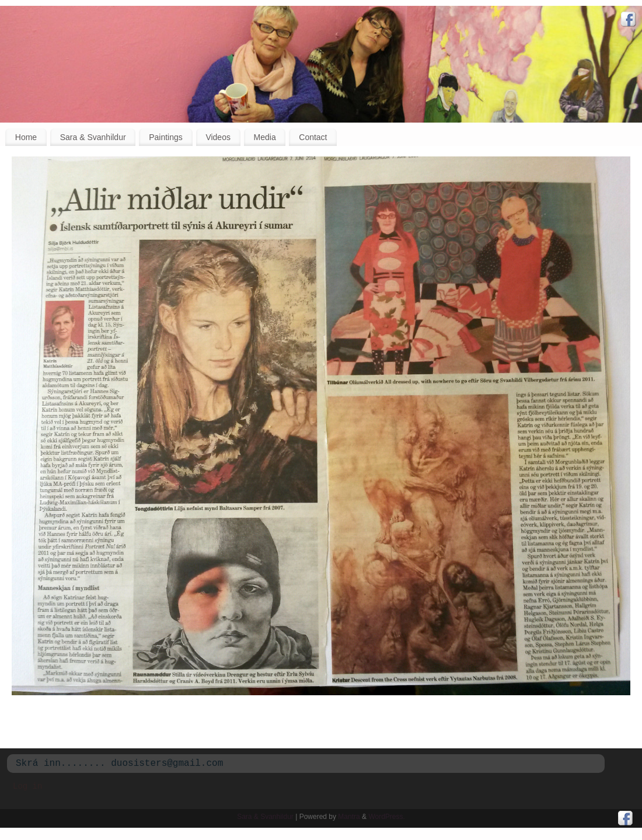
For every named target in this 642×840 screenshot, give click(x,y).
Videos (218, 137)
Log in (27, 786)
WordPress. (386, 817)
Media (265, 137)
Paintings (166, 137)
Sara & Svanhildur (93, 137)
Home (26, 137)
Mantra (349, 817)
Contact (313, 137)
